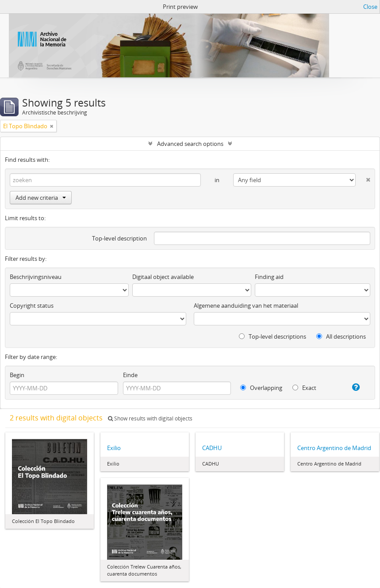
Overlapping (261, 388)
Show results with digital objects (150, 418)
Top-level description (119, 238)
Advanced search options (190, 144)
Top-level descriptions (273, 336)
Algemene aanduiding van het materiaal (246, 305)
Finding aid (269, 277)
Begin (17, 375)
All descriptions (341, 336)
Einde (130, 375)
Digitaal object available (163, 277)
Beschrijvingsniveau (36, 277)
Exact (304, 388)
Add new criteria (41, 198)
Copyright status (32, 305)
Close (370, 7)
